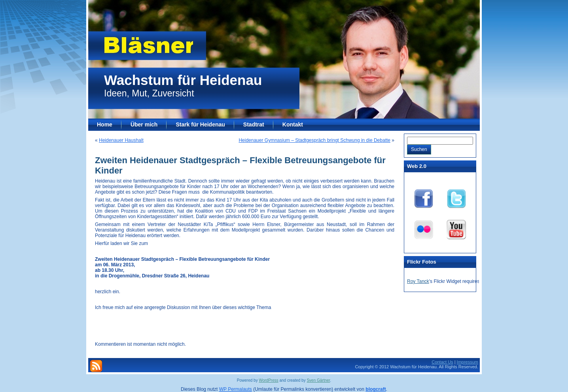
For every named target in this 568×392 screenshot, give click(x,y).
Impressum (468, 362)
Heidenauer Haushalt (121, 140)
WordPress (268, 380)
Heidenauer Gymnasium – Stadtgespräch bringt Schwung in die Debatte (314, 140)
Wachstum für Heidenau (183, 80)
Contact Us (442, 362)
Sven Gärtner (318, 380)
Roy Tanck (418, 281)
